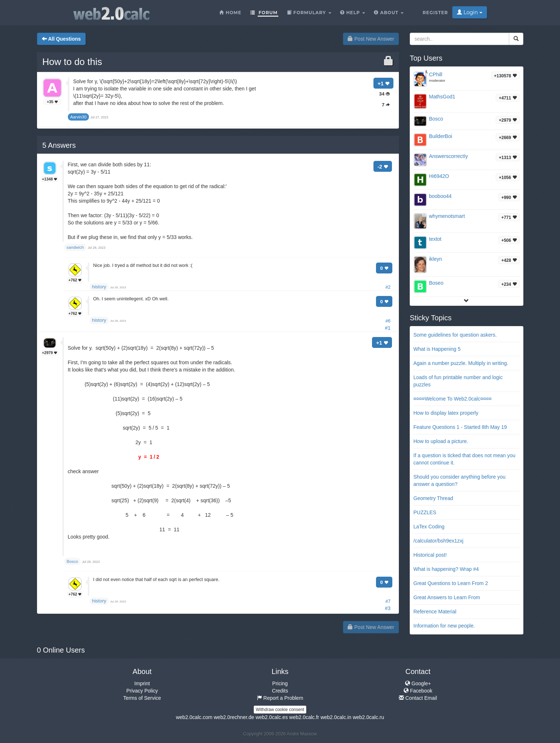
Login (469, 12)
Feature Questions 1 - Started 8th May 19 (460, 427)
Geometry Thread (433, 498)
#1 (388, 328)
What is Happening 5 (437, 349)
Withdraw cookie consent (280, 710)
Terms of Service (142, 698)
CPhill (436, 74)
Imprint (142, 683)
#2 (388, 287)
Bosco (436, 119)
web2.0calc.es (272, 717)
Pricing (280, 683)
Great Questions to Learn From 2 (451, 583)
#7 (388, 601)
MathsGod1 (442, 97)
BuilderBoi (441, 136)
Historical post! (430, 555)
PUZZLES (425, 512)
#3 (388, 608)
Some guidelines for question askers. (455, 335)
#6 (388, 321)
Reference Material (435, 612)
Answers (59, 145)
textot (435, 239)
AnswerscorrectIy (448, 156)
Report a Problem (280, 698)
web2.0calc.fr (304, 717)
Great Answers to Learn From (447, 597)
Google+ (418, 683)
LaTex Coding (429, 527)
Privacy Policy (142, 691)
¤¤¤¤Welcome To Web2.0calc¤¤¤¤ (453, 399)
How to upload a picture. (441, 441)
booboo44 (440, 196)
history (99, 287)
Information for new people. (444, 626)
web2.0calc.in (336, 717)
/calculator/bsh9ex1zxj (438, 541)
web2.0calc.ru (368, 717)
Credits (280, 691)
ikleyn (436, 259)
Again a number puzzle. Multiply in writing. (461, 363)
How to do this (72, 62)
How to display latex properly (446, 413)
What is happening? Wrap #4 (446, 569)
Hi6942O (439, 176)
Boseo (436, 283)
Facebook (418, 691)
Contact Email (418, 698)
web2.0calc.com (194, 717)
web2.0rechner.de (234, 717)
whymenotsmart (447, 216)
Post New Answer (371, 39)
